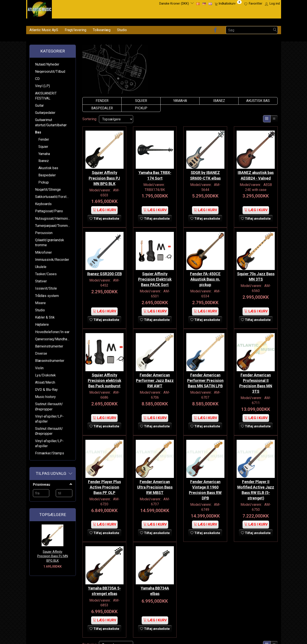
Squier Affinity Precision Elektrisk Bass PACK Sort (155, 276)
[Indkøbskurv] (228, 4)
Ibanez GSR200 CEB (104, 270)
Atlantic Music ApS (44, 30)
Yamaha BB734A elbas (155, 583)
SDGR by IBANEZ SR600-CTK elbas (205, 174)
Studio (122, 30)
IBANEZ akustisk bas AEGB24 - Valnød (256, 174)
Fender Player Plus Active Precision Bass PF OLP (104, 480)
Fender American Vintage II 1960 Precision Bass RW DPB (205, 483)
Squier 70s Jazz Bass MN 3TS (256, 273)
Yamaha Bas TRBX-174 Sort (155, 174)
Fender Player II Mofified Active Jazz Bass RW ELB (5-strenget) (256, 483)
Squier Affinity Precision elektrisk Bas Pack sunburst (104, 376)
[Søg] (275, 30)
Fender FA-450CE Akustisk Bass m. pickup (205, 276)
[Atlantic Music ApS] (40, 8)
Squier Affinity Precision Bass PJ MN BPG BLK (53, 556)
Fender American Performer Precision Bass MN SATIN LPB (205, 378)
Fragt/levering (75, 30)
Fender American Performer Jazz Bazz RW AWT (155, 376)
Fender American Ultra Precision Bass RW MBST (155, 480)
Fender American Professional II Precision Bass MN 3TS (256, 378)
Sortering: (90, 119)
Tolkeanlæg (102, 30)
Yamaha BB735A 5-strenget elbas (104, 583)
